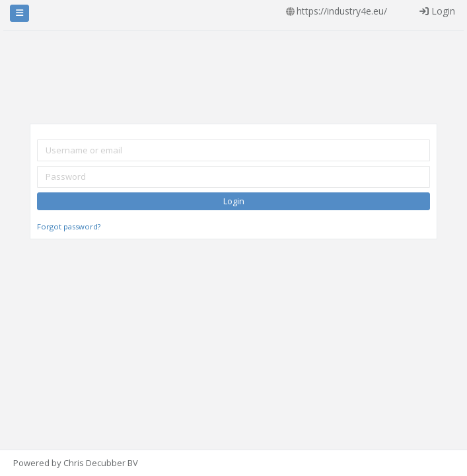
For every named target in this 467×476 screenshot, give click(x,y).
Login (437, 11)
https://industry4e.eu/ (342, 11)
